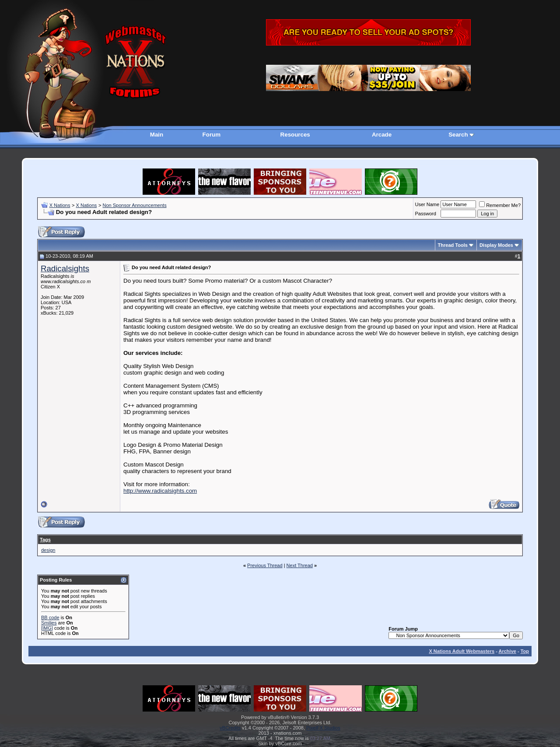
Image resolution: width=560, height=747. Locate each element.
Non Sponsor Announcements (134, 205)
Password (426, 214)
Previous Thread (265, 565)
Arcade (382, 135)
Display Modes (496, 245)
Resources (295, 135)
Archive (507, 651)
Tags (45, 540)
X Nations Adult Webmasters (462, 651)
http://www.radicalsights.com (160, 491)
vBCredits (230, 728)
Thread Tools (453, 245)
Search (458, 135)
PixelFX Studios (323, 728)
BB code (50, 617)
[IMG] (47, 628)
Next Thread (300, 565)
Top (525, 651)
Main (157, 135)
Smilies (49, 623)
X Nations (60, 205)
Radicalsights (65, 268)
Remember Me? (500, 205)
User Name (427, 204)
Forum (212, 135)
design (48, 550)
